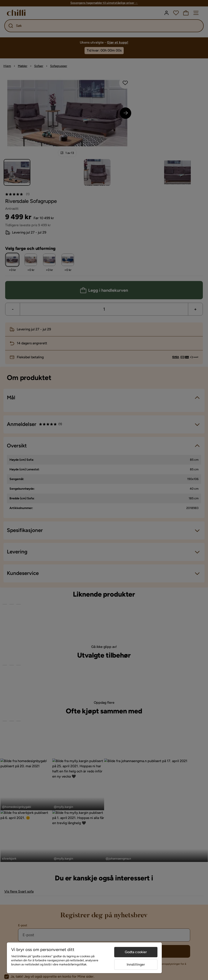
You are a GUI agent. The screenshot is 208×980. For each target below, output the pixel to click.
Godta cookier (136, 952)
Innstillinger (136, 964)
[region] (84, 958)
